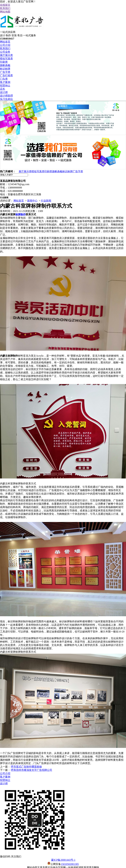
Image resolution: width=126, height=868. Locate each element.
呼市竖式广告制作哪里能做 (26, 767)
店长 (3, 89)
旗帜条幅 (5, 65)
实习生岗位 (6, 99)
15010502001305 (70, 864)
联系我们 (5, 8)
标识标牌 (5, 69)
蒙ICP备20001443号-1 (63, 860)
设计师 (4, 92)
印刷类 (4, 62)
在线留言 (5, 5)
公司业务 (5, 52)
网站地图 (5, 12)
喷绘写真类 (6, 59)
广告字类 (5, 72)
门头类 (4, 79)
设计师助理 (6, 96)
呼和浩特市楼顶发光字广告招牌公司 (32, 770)
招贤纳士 (5, 85)
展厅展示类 (6, 55)
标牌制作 (21, 214)
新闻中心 (32, 201)
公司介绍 (5, 45)
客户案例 (5, 82)
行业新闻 (46, 201)
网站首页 (5, 42)
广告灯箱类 (6, 75)
